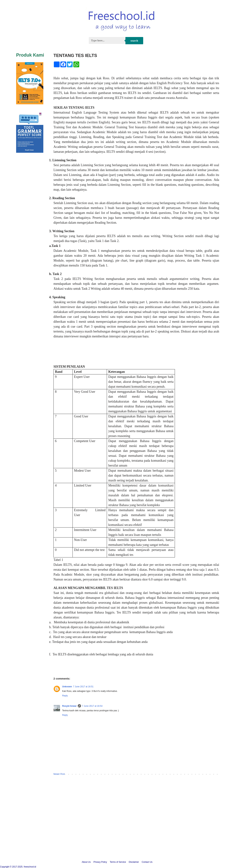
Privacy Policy (100, 862)
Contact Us (147, 862)
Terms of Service (118, 862)
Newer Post (59, 774)
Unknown (67, 687)
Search (134, 41)
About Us (86, 862)
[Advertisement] (116, 826)
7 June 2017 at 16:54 (92, 706)
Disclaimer (134, 862)
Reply (65, 696)
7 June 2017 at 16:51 (83, 687)
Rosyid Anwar (69, 706)
